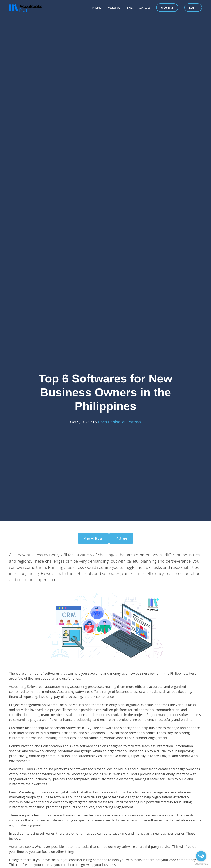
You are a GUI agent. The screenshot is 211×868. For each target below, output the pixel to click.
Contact (144, 7)
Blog (130, 7)
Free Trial (167, 8)
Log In (193, 8)
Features (114, 7)
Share (121, 538)
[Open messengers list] (201, 856)
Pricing (97, 7)
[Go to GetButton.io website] (201, 864)
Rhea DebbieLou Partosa (120, 422)
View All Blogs (93, 538)
